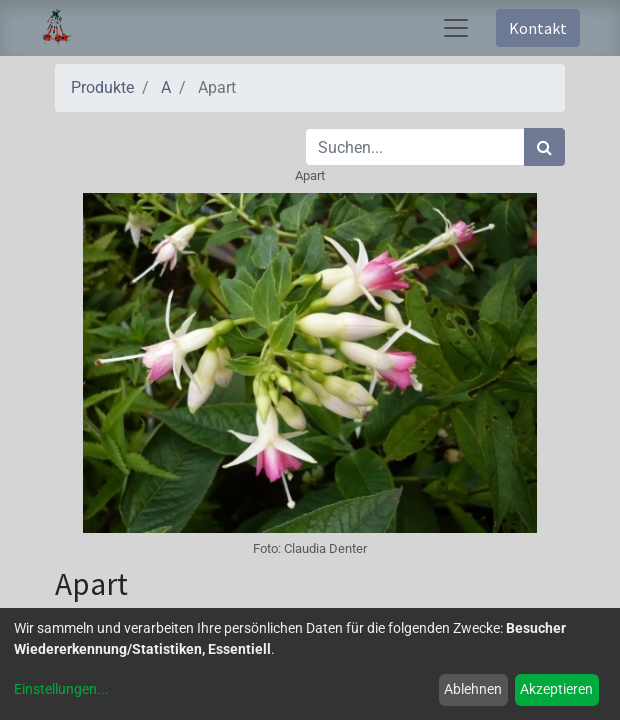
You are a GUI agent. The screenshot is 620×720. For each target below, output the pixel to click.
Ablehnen (473, 689)
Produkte (102, 87)
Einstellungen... (61, 689)
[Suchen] (544, 147)
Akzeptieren (556, 689)
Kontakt (538, 28)
